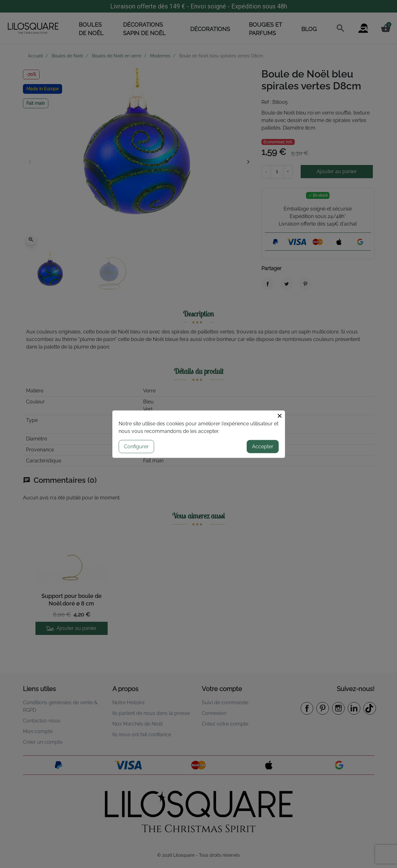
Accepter (263, 446)
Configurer (136, 446)
